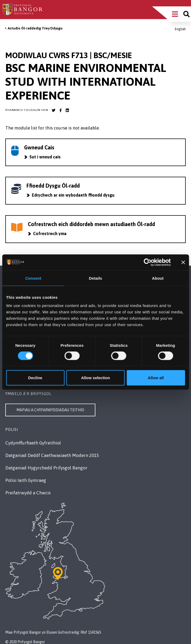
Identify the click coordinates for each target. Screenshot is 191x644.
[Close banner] (183, 262)
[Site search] (186, 14)
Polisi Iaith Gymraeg (26, 480)
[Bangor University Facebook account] (60, 110)
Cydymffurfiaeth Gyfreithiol (33, 443)
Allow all (156, 378)
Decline (35, 378)
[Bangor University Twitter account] (54, 110)
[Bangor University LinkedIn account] (67, 110)
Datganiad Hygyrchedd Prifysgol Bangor (46, 468)
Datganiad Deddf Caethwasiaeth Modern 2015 (52, 455)
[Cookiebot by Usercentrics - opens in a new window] (148, 262)
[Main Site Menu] (175, 14)
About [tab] (158, 278)
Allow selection (95, 378)
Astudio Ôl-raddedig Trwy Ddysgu (35, 28)
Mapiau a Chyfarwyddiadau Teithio (50, 410)
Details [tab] (96, 278)
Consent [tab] (33, 278)
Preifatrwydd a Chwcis (28, 493)
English (180, 29)
